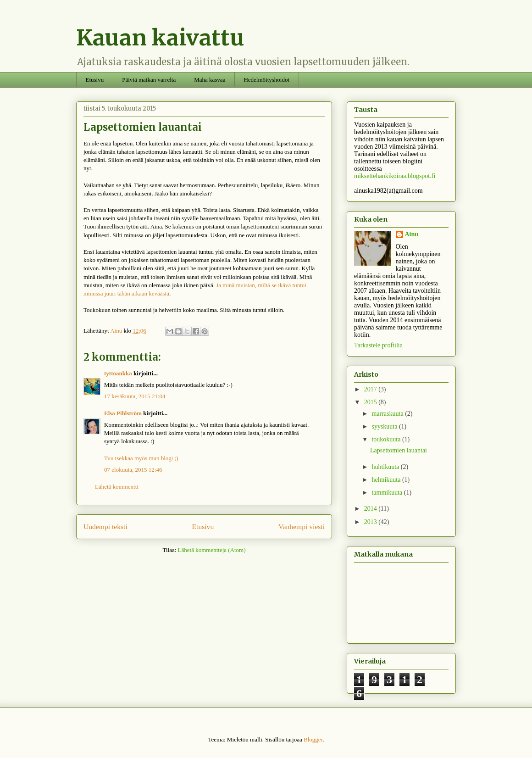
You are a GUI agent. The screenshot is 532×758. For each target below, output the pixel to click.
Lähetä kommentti (117, 487)
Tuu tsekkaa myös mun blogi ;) (141, 458)
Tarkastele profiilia (378, 345)
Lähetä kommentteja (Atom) (212, 550)
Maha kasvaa (210, 80)
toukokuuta (387, 439)
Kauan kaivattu (160, 38)
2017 (371, 389)
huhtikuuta (386, 467)
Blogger (313, 739)
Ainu (412, 234)
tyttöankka (118, 373)
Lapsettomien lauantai (399, 450)
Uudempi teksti (105, 527)
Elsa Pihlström (123, 413)
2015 (371, 402)
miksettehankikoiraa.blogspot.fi (395, 176)
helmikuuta (387, 480)
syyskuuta (385, 426)
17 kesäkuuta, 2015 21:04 (135, 396)
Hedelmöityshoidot (266, 80)
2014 (371, 509)
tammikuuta (388, 493)
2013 (371, 522)
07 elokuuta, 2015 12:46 (133, 470)
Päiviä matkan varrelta (149, 80)
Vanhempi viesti (302, 527)
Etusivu (95, 80)
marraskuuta (388, 414)
